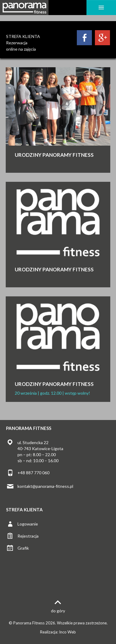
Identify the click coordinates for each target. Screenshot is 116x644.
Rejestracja (28, 536)
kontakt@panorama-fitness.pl (45, 486)
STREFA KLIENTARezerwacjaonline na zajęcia (23, 43)
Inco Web (67, 632)
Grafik (23, 548)
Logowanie (28, 524)
